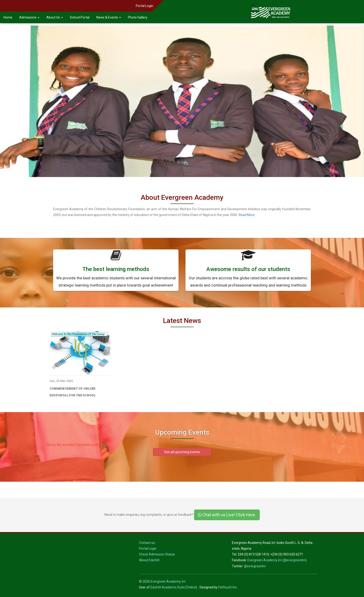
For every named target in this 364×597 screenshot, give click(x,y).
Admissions (29, 17)
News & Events (109, 17)
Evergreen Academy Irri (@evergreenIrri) (277, 560)
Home (8, 17)
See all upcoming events (182, 452)
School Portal (80, 17)
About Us (55, 17)
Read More (247, 215)
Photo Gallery (138, 17)
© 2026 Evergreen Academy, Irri (162, 581)
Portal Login (145, 6)
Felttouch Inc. (228, 587)
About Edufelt (149, 560)
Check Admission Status (157, 554)
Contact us (147, 543)
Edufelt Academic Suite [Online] (174, 587)
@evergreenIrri (255, 566)
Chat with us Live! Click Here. (227, 515)
